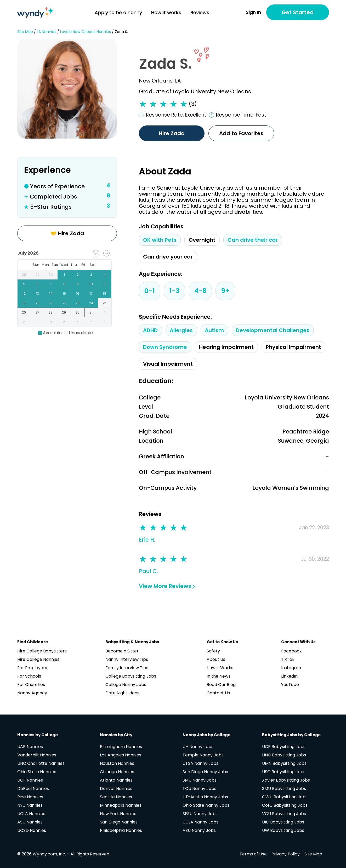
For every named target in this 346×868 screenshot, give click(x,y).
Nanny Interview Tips (127, 659)
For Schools (29, 676)
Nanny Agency (32, 693)
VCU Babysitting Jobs (284, 814)
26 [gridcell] (24, 312)
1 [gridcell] (64, 275)
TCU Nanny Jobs (199, 789)
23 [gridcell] (78, 303)
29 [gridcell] (38, 275)
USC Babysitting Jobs (284, 772)
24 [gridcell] (91, 303)
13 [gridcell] (38, 294)
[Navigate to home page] (36, 12)
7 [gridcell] (51, 284)
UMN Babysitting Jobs (284, 763)
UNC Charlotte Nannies (41, 763)
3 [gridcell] (91, 275)
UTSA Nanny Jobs (200, 763)
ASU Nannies (30, 822)
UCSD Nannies (32, 830)
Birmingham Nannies (121, 747)
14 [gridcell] (51, 294)
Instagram (292, 668)
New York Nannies (118, 814)
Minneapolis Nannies (121, 805)
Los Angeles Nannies (121, 755)
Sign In (253, 12)
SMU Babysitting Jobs (284, 789)
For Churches (31, 685)
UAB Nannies (30, 747)
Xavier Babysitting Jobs (286, 780)
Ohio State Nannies (37, 772)
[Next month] (106, 253)
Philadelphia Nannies (121, 830)
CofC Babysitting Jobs (285, 805)
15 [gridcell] (64, 294)
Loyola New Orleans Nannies (86, 32)
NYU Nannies (30, 805)
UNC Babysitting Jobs (284, 755)
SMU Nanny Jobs (200, 780)
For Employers (32, 668)
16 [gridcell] (78, 294)
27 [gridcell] (38, 312)
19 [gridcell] (24, 303)
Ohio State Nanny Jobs (206, 805)
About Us (216, 659)
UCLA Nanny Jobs (200, 822)
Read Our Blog (221, 685)
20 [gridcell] (38, 303)
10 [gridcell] (91, 284)
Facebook (291, 651)
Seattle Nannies (116, 797)
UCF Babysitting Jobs (284, 747)
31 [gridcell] (91, 312)
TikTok (288, 659)
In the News (219, 676)
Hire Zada (172, 133)
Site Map (25, 32)
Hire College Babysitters (42, 651)
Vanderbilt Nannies (37, 755)
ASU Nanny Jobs (199, 830)
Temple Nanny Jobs (203, 755)
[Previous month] (96, 253)
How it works (166, 12)
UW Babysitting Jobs (283, 830)
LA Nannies (47, 32)
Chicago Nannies (117, 772)
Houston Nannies (117, 763)
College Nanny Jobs (126, 685)
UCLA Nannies (31, 814)
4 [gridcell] (104, 275)
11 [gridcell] (104, 284)
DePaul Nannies (33, 789)
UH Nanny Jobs (198, 747)
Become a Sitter (122, 651)
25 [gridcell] (104, 303)
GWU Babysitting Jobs (285, 797)
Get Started (298, 12)
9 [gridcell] (78, 284)
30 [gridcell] (51, 275)
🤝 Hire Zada (67, 233)
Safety (213, 651)
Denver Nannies (116, 789)
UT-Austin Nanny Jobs (205, 797)
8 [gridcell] (64, 284)
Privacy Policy (286, 854)
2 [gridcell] (78, 275)
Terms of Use (253, 854)
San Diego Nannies (119, 822)
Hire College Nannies (38, 659)
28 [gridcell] (24, 275)
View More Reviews (167, 586)
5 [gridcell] (24, 284)
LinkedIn (289, 676)
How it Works (220, 668)
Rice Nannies (30, 797)
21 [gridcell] (51, 303)
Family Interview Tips (127, 668)
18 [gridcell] (104, 294)
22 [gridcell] (64, 303)
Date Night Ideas (122, 693)
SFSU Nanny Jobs (200, 814)
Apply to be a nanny (118, 12)
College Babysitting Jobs (131, 676)
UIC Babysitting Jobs (283, 822)
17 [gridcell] (91, 294)
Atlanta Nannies (116, 780)
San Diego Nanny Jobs (205, 772)
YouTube (290, 685)
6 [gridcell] (38, 284)
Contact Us (218, 693)
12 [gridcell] (24, 294)
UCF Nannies (30, 780)
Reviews (200, 12)
